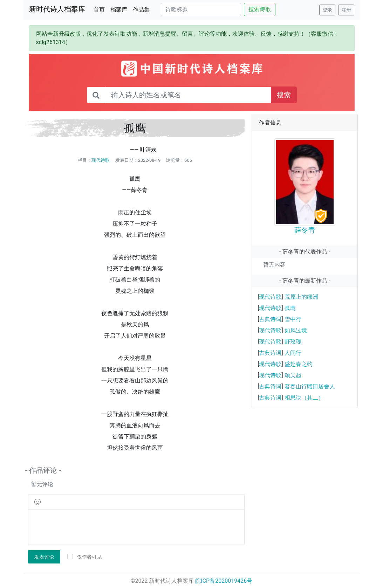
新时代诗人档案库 (57, 9)
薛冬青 (305, 230)
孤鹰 (290, 308)
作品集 (141, 10)
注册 (346, 10)
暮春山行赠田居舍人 (310, 386)
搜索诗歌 (260, 9)
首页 (101, 9)
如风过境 (296, 330)
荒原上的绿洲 (301, 297)
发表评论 (44, 557)
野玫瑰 (293, 342)
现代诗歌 (101, 160)
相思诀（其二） (304, 398)
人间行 (293, 353)
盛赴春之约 (299, 364)
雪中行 (293, 319)
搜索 (284, 95)
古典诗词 (270, 319)
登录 (327, 10)
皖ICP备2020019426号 (224, 581)
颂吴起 (293, 375)
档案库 (119, 10)
